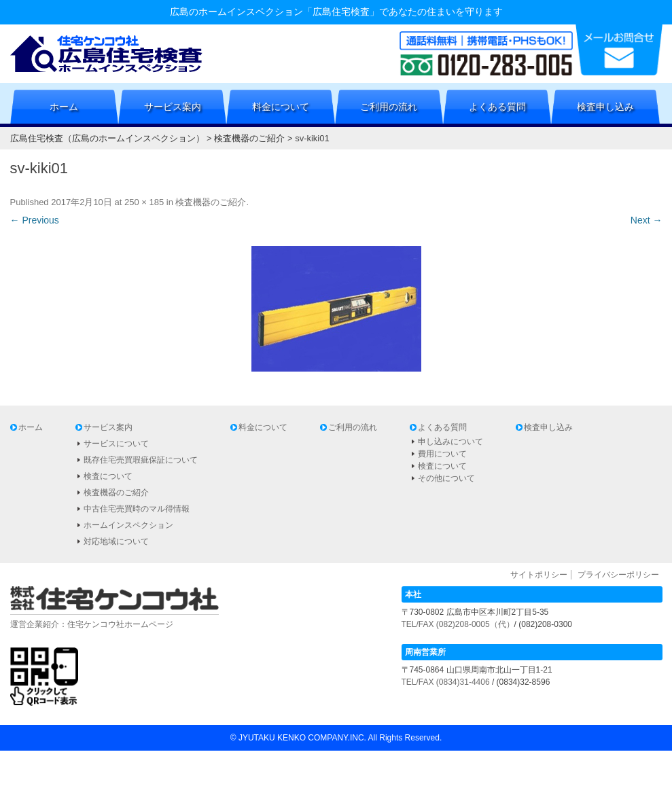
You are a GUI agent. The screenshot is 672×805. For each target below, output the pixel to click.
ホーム (64, 107)
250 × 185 (144, 202)
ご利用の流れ (389, 107)
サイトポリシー (539, 575)
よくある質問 (497, 107)
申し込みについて (450, 442)
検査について (108, 476)
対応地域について (116, 541)
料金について (281, 107)
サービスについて (116, 444)
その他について (446, 478)
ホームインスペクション (128, 525)
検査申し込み (605, 107)
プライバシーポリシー (618, 575)
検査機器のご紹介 (211, 202)
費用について (442, 454)
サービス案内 (173, 107)
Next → (647, 220)
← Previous (35, 220)
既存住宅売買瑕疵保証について (141, 460)
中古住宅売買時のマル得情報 (137, 509)
